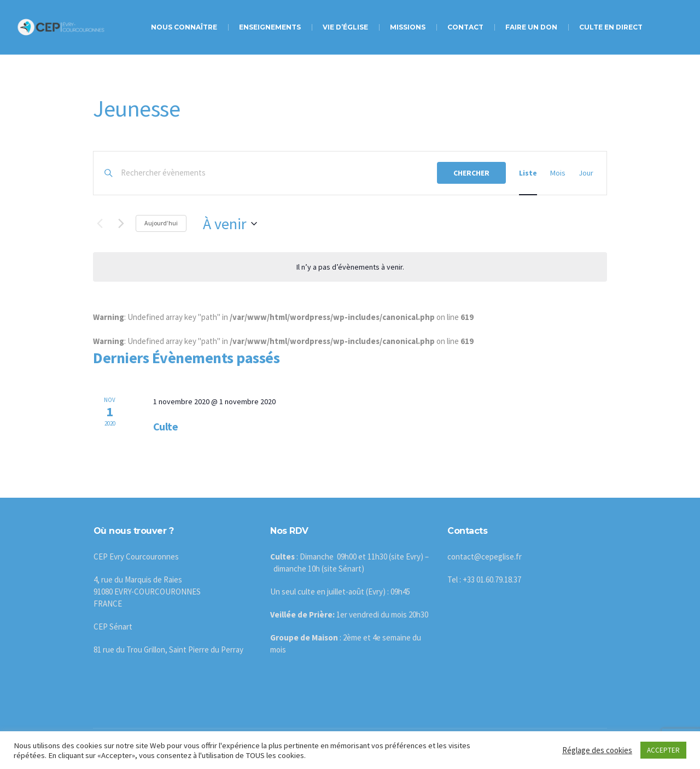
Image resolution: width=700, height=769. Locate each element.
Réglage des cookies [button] (597, 750)
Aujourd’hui (161, 223)
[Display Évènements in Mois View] (558, 173)
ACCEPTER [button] (663, 750)
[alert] (350, 267)
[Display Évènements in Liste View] (528, 173)
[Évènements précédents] (100, 224)
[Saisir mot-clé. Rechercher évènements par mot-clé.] (279, 173)
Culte (166, 426)
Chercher (471, 173)
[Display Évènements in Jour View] (586, 173)
